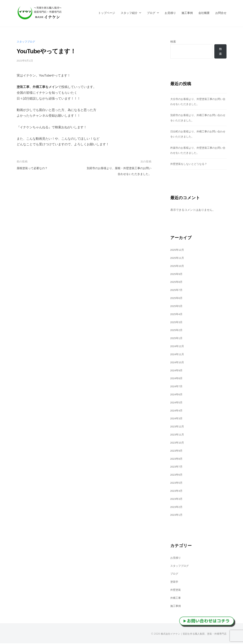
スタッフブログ (27, 42)
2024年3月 (177, 419)
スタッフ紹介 (129, 13)
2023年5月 (177, 483)
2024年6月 (177, 395)
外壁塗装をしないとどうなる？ (190, 165)
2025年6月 (177, 299)
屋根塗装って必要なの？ (34, 168)
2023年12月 (178, 427)
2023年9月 (177, 451)
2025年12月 (178, 250)
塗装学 (175, 582)
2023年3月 (177, 499)
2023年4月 (177, 491)
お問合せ (221, 13)
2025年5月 (177, 307)
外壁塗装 (176, 590)
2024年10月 (178, 363)
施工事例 (187, 13)
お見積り (170, 13)
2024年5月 (177, 403)
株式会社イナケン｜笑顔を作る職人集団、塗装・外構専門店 (191, 634)
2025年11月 (178, 258)
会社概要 (204, 13)
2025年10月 (178, 266)
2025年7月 (177, 291)
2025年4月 (177, 315)
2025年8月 (177, 283)
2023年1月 (177, 515)
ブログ (151, 13)
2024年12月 (178, 347)
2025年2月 (177, 331)
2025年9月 (177, 274)
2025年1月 (177, 339)
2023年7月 (177, 467)
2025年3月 (177, 323)
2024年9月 (177, 371)
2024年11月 (178, 355)
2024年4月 (177, 411)
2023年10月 (178, 443)
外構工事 (176, 599)
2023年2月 (177, 507)
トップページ (107, 13)
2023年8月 (177, 459)
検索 (173, 42)
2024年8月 (177, 379)
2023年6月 (177, 475)
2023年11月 (178, 435)
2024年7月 (177, 387)
